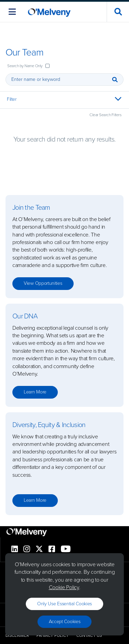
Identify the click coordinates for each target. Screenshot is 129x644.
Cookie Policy (64, 587)
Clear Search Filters (105, 115)
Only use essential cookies (64, 604)
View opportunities (43, 283)
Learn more (35, 392)
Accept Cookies (65, 622)
